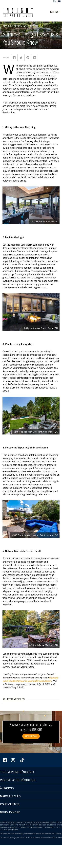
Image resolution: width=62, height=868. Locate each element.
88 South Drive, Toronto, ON (44, 645)
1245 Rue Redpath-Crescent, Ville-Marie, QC (36, 432)
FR (59, 1)
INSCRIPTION (31, 736)
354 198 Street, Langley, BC (44, 221)
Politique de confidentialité (11, 834)
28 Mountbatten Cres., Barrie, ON (41, 328)
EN (54, 1)
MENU (55, 12)
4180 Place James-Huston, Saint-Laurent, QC (35, 535)
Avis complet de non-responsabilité (39, 834)
